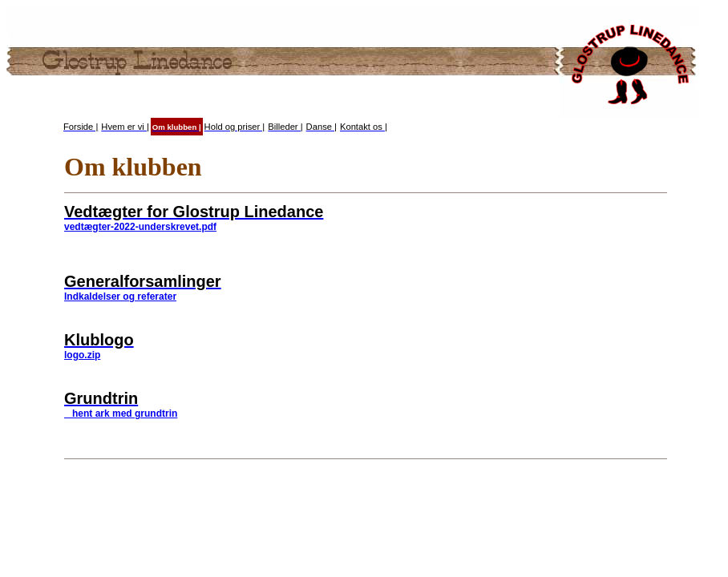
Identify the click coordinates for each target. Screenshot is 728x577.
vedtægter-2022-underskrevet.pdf (140, 227)
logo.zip (82, 355)
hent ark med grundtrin (121, 414)
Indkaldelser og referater (120, 297)
